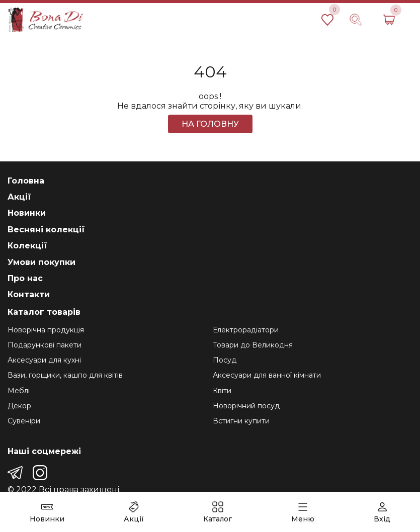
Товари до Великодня (253, 345)
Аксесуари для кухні (44, 360)
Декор (19, 406)
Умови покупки (41, 262)
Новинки (27, 213)
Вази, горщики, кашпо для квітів (65, 375)
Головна (26, 181)
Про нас (25, 278)
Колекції (27, 246)
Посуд (225, 360)
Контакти (29, 294)
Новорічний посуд (246, 406)
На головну (210, 124)
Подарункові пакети (45, 345)
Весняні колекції (46, 230)
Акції (19, 197)
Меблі (19, 391)
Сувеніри (24, 421)
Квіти (222, 391)
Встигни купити (241, 421)
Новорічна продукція (46, 330)
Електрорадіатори (246, 330)
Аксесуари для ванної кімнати (267, 375)
